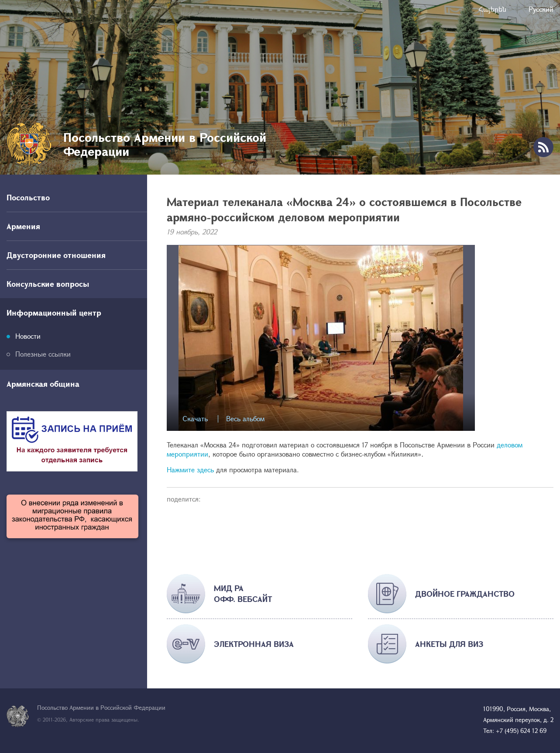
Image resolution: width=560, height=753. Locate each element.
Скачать (195, 419)
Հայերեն (492, 9)
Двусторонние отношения (56, 255)
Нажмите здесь (191, 469)
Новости (28, 336)
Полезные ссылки (43, 354)
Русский (541, 9)
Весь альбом (245, 419)
